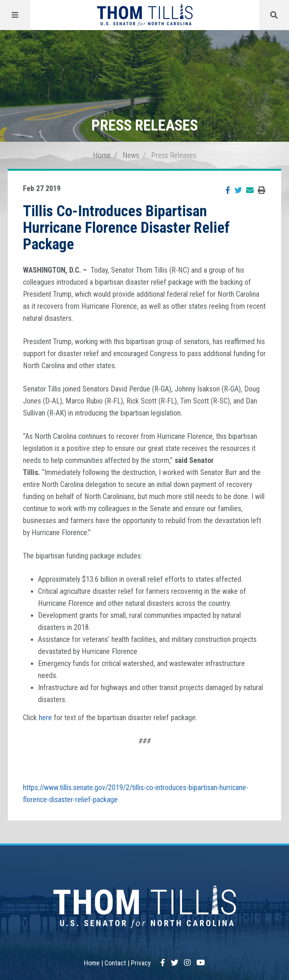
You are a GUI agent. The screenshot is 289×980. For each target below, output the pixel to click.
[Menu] (15, 15)
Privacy (141, 963)
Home (102, 155)
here (45, 718)
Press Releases (174, 155)
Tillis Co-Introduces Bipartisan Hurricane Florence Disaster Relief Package (126, 228)
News (131, 155)
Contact (115, 963)
